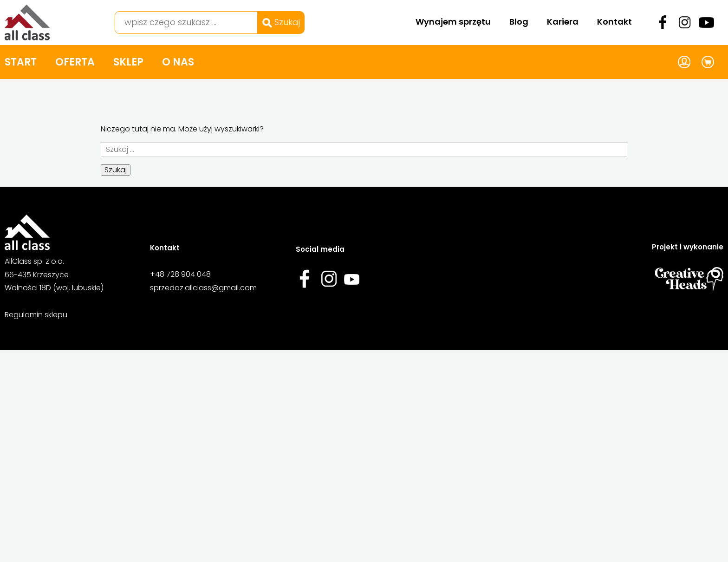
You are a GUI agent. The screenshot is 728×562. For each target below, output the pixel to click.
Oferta (75, 62)
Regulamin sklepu (36, 315)
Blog (519, 22)
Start (21, 62)
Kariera (563, 22)
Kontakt (614, 22)
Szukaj (281, 22)
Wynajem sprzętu (453, 22)
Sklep (128, 62)
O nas (178, 62)
